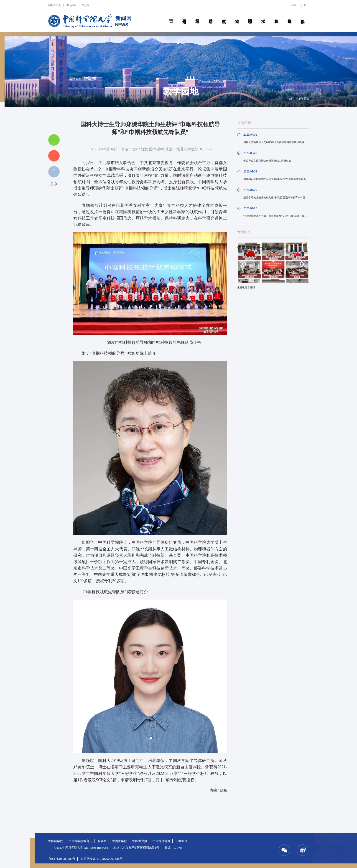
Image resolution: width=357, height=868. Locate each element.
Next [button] (303, 264)
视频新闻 (303, 16)
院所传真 (224, 16)
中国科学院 (56, 841)
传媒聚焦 (289, 16)
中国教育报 (140, 841)
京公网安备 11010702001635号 (102, 859)
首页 (171, 16)
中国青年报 (119, 841)
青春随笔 (276, 16)
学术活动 (263, 16)
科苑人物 (237, 16)
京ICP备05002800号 (62, 859)
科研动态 (211, 16)
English (71, 5)
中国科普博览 (161, 841)
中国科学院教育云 (80, 841)
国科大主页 (55, 5)
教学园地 (197, 16)
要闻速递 (184, 16)
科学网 (102, 841)
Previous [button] (243, 264)
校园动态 (250, 16)
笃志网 (86, 5)
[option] (273, 267)
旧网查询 (182, 841)
